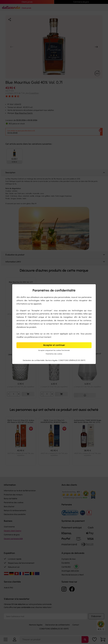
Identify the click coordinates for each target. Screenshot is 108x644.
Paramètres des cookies (54, 354)
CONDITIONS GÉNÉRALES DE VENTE (72, 360)
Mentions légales (52, 360)
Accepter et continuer (54, 345)
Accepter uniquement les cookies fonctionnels (54, 351)
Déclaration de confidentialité (34, 360)
